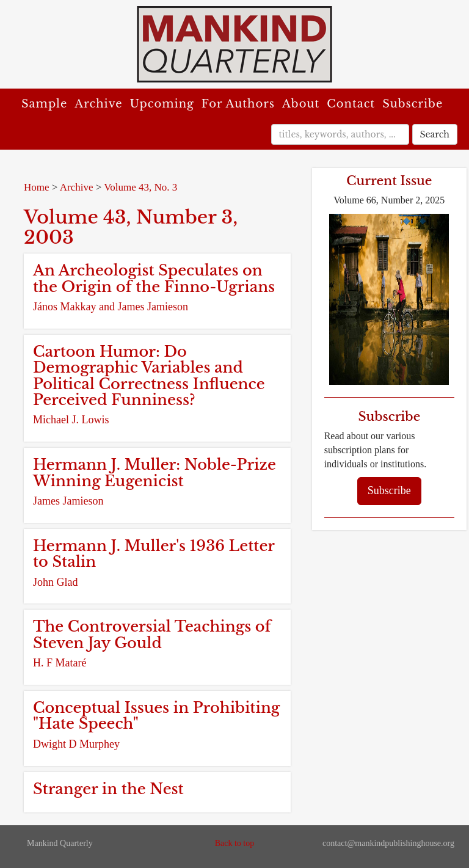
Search (435, 134)
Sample (44, 104)
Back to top (235, 843)
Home (37, 187)
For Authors (238, 104)
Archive (98, 104)
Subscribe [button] (389, 491)
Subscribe (413, 104)
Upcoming (162, 104)
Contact (351, 104)
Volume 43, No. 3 (140, 187)
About (301, 104)
